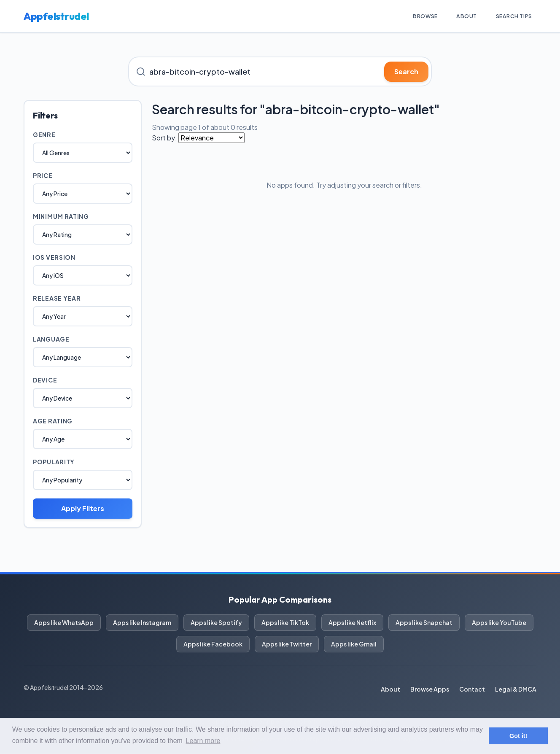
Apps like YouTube (499, 623)
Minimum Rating (61, 217)
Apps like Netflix (352, 623)
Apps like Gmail (354, 644)
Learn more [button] (203, 741)
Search (406, 72)
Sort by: (164, 138)
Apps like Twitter (287, 644)
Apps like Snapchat (424, 623)
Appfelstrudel (56, 16)
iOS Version (54, 258)
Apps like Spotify (216, 623)
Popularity (54, 462)
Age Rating (53, 421)
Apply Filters (83, 509)
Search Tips (510, 16)
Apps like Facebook (213, 644)
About (458, 16)
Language (51, 339)
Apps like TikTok (285, 623)
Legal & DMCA (516, 689)
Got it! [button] (518, 736)
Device (45, 380)
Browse (412, 16)
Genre (44, 135)
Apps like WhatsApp (64, 623)
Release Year (57, 299)
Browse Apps (430, 689)
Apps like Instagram (142, 623)
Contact (472, 689)
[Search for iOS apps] (280, 72)
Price (43, 176)
